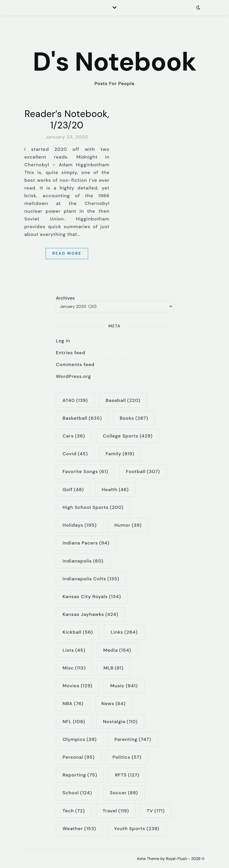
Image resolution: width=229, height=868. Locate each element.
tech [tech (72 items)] (74, 811)
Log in (63, 341)
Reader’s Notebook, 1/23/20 (67, 119)
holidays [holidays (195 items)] (80, 525)
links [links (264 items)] (124, 632)
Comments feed (75, 365)
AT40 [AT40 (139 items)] (75, 400)
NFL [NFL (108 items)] (74, 722)
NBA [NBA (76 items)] (73, 704)
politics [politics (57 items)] (127, 757)
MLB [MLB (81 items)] (114, 668)
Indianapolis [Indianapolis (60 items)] (83, 561)
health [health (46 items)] (115, 490)
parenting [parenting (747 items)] (133, 739)
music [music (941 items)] (124, 686)
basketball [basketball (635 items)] (82, 418)
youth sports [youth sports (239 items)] (137, 829)
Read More (67, 253)
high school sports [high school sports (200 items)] (93, 507)
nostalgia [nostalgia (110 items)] (120, 722)
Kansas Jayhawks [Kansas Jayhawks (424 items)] (91, 614)
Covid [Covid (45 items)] (75, 454)
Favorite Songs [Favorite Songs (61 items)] (85, 472)
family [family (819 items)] (120, 454)
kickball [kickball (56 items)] (78, 632)
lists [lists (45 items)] (74, 650)
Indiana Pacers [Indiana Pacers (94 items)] (86, 543)
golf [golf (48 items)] (73, 490)
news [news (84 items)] (113, 704)
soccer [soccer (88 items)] (124, 793)
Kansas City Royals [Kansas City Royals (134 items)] (92, 597)
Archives (65, 298)
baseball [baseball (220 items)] (123, 400)
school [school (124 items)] (77, 793)
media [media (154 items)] (117, 650)
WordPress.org (73, 376)
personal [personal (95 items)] (79, 757)
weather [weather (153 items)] (79, 829)
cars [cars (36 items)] (74, 436)
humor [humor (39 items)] (128, 525)
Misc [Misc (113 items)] (74, 668)
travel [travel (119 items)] (116, 811)
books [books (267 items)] (134, 418)
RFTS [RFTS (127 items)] (127, 775)
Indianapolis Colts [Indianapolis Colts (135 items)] (91, 579)
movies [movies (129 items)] (78, 686)
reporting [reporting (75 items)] (80, 775)
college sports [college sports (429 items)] (128, 436)
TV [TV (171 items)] (156, 811)
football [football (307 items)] (143, 472)
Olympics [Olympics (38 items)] (80, 739)
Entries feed (71, 353)
